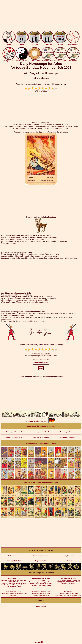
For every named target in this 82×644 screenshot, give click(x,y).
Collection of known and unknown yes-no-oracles (14, 592)
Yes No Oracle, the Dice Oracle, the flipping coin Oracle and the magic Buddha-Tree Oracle (68, 580)
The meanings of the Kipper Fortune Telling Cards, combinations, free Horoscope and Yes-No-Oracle (41, 581)
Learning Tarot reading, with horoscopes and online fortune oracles (68, 592)
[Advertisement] (41, 16)
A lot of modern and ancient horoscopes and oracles (41, 592)
